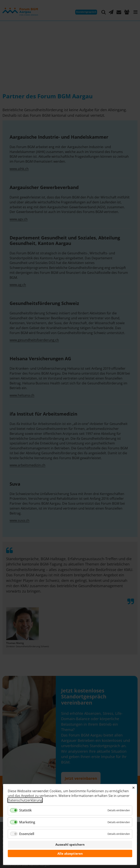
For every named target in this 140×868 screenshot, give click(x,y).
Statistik (25, 810)
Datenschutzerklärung (25, 800)
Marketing (27, 822)
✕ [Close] (133, 788)
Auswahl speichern (70, 844)
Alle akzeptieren (70, 853)
